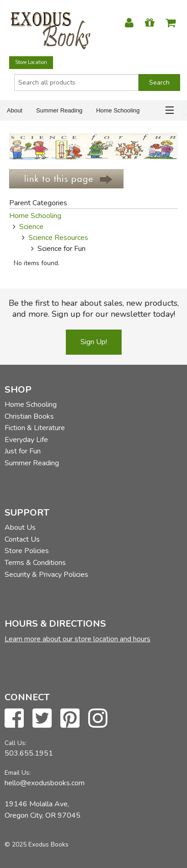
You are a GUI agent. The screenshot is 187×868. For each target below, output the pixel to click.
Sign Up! (94, 342)
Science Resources (58, 238)
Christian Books (29, 416)
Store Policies (27, 551)
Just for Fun (23, 451)
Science (31, 227)
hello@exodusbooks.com (45, 783)
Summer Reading (59, 110)
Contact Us (22, 539)
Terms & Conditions (35, 563)
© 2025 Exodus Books (37, 844)
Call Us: (16, 743)
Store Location (31, 62)
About (15, 110)
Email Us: (18, 773)
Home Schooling (118, 110)
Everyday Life (26, 440)
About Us (20, 527)
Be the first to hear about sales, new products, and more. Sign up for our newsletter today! (94, 309)
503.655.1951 (29, 753)
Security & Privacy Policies (46, 575)
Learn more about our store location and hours (77, 639)
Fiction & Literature (35, 428)
